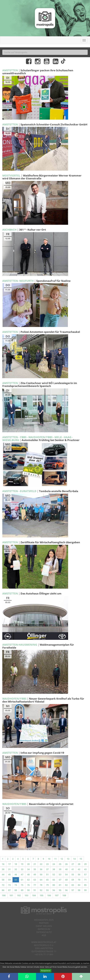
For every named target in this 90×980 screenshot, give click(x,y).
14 (74, 859)
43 (85, 869)
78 (41, 885)
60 (16, 880)
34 (28, 869)
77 (35, 885)
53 (60, 874)
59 (9, 880)
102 (19, 895)
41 (73, 869)
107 (57, 895)
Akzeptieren (46, 971)
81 (60, 885)
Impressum (44, 929)
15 (81, 859)
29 (85, 864)
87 (9, 890)
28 (79, 864)
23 (47, 864)
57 (85, 874)
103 (26, 895)
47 (22, 874)
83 (73, 885)
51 (47, 874)
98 (79, 890)
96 (66, 890)
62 (28, 880)
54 (66, 874)
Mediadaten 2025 (44, 920)
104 (34, 895)
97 (73, 890)
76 (28, 885)
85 (85, 885)
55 (73, 874)
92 (41, 890)
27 (73, 864)
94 (54, 890)
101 (11, 895)
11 (55, 859)
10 (49, 859)
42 (79, 869)
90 (28, 890)
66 (54, 880)
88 (16, 890)
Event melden (44, 926)
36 (41, 869)
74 (16, 885)
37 (47, 869)
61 (22, 880)
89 (22, 890)
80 (54, 885)
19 (22, 864)
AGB (44, 935)
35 (35, 869)
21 (35, 864)
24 (54, 864)
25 (60, 864)
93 (47, 890)
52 (54, 874)
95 (60, 890)
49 (35, 874)
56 (79, 874)
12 (62, 859)
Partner (44, 923)
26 (66, 864)
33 (22, 869)
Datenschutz (44, 932)
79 (47, 885)
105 (42, 895)
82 (66, 885)
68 (66, 880)
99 (85, 890)
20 (28, 864)
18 (16, 864)
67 (60, 880)
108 (64, 895)
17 (9, 864)
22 (41, 864)
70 (79, 880)
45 (9, 874)
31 (9, 869)
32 (16, 869)
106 (49, 895)
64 (41, 880)
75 (22, 885)
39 (60, 869)
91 (35, 890)
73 (9, 885)
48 (28, 874)
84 (79, 885)
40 (66, 869)
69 (73, 880)
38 (54, 869)
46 (16, 874)
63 (35, 880)
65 (47, 880)
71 (85, 880)
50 (41, 874)
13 (68, 859)
